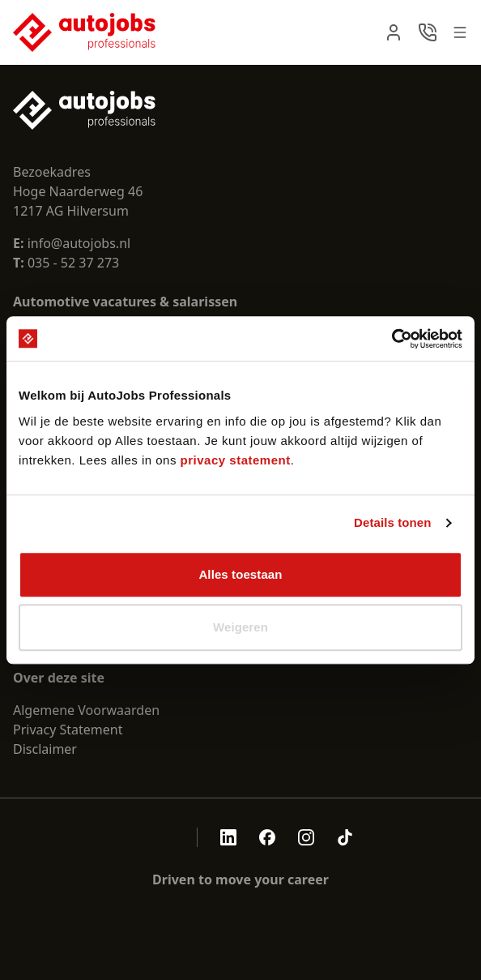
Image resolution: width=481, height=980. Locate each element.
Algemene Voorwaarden (86, 710)
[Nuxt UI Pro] (84, 32)
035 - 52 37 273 (73, 263)
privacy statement (236, 460)
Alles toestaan (240, 574)
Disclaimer (45, 749)
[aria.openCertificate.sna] (174, 837)
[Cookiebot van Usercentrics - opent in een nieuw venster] (392, 339)
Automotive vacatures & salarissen (125, 302)
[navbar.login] (394, 32)
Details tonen (392, 522)
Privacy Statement (68, 730)
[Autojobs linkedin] (228, 837)
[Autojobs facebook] (267, 837)
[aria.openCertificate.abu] (129, 837)
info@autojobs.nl (72, 243)
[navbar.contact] (428, 32)
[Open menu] (460, 32)
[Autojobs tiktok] (345, 837)
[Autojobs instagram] (306, 837)
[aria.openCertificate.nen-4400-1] (151, 837)
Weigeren (240, 627)
